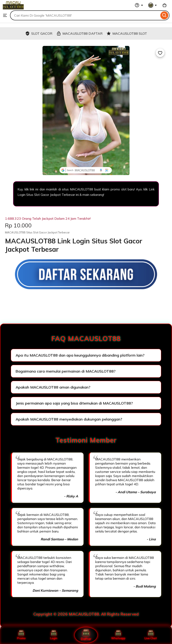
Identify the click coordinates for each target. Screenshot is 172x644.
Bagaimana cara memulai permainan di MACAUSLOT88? (66, 371)
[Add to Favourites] (160, 53)
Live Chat (151, 635)
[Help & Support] (139, 5)
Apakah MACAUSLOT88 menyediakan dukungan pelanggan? (69, 419)
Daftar (86, 635)
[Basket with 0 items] (165, 5)
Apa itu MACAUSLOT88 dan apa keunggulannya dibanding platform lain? (80, 355)
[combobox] (85, 15)
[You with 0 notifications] (153, 5)
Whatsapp (118, 635)
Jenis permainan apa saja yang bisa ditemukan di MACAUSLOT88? (74, 403)
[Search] (164, 15)
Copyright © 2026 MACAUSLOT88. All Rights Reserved (86, 614)
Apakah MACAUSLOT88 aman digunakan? (53, 387)
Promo (21, 635)
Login (54, 635)
